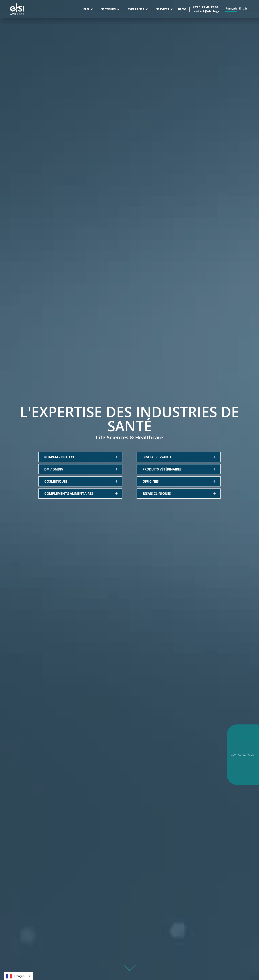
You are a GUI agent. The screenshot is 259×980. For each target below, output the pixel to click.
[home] (17, 9)
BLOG (182, 9)
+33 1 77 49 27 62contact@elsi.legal (206, 9)
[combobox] (18, 976)
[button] (88, 9)
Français (15, 976)
